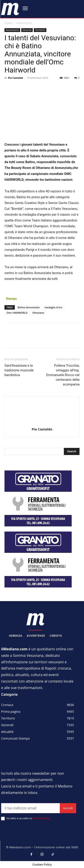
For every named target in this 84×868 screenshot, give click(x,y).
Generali (27, 30)
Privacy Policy (41, 818)
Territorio (40, 30)
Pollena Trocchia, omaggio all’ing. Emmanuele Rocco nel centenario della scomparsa (63, 375)
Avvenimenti (24, 23)
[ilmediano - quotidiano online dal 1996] (10, 9)
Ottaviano (38, 313)
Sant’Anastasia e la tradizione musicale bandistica (19, 370)
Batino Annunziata (29, 307)
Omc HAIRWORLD (17, 313)
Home (8, 23)
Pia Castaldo (16, 78)
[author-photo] (42, 423)
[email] (30, 808)
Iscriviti (68, 808)
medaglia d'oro (53, 307)
